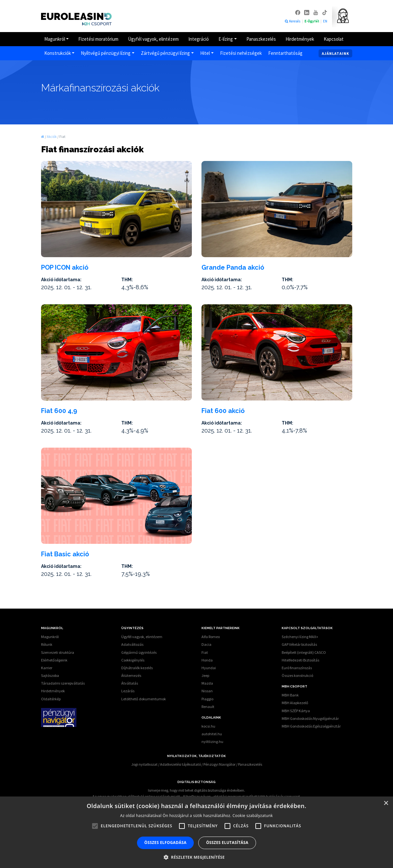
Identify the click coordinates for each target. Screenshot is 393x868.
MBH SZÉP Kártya (296, 711)
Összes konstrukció (297, 675)
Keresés (292, 21)
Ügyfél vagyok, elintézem (153, 39)
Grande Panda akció (233, 267)
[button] (197, 857)
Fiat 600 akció (223, 411)
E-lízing (226, 39)
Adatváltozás (132, 644)
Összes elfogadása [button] (166, 843)
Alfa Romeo (211, 637)
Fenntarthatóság (285, 53)
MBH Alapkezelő (295, 703)
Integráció (199, 39)
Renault (208, 707)
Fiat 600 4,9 (59, 411)
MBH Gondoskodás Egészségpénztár (311, 726)
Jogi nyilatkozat (144, 764)
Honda (207, 660)
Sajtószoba (50, 675)
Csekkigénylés (133, 660)
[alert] (196, 832)
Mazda (207, 683)
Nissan (207, 691)
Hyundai (209, 668)
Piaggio (207, 699)
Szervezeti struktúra (58, 652)
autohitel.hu (212, 734)
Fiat (205, 652)
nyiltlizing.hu (212, 742)
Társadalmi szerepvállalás (63, 683)
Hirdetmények (300, 39)
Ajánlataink (335, 53)
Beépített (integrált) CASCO (304, 652)
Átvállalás (130, 683)
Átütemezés (131, 675)
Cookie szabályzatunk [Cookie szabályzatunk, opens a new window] (253, 816)
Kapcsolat (334, 39)
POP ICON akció (65, 267)
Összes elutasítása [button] (227, 843)
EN (325, 21)
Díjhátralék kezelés (137, 668)
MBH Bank (290, 695)
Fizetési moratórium (98, 39)
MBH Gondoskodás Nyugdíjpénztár (310, 718)
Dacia (206, 644)
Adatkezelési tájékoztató (180, 764)
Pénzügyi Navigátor (219, 764)
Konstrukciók (58, 53)
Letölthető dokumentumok (144, 699)
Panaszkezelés (261, 39)
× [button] (386, 803)
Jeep (205, 675)
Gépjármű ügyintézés (139, 652)
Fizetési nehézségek (241, 53)
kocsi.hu (208, 726)
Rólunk (47, 644)
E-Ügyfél (312, 21)
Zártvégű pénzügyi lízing (165, 53)
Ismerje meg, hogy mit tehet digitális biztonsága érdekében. (196, 790)
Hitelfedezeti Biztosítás (300, 660)
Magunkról (55, 39)
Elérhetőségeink (54, 660)
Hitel (205, 53)
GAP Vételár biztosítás (299, 644)
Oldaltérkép (51, 699)
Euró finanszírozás (297, 668)
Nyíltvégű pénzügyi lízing (106, 53)
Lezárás (128, 691)
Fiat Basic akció (65, 554)
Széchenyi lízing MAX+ (300, 637)
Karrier (47, 668)
